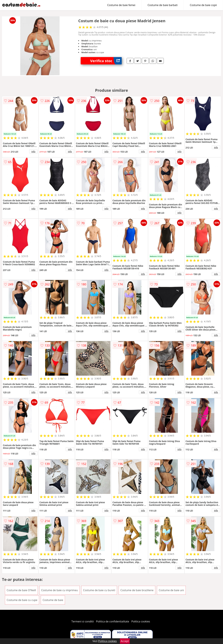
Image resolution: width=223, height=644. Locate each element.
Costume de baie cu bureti (99, 590)
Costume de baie (53, 600)
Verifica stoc (106, 61)
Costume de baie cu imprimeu (60, 590)
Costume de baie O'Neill (21, 590)
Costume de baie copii (203, 5)
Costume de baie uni (171, 590)
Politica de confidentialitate (113, 621)
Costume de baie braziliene (137, 590)
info (33, 151)
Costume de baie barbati (163, 5)
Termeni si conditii (83, 621)
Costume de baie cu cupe (22, 600)
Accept (125, 641)
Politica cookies (141, 621)
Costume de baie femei (121, 5)
